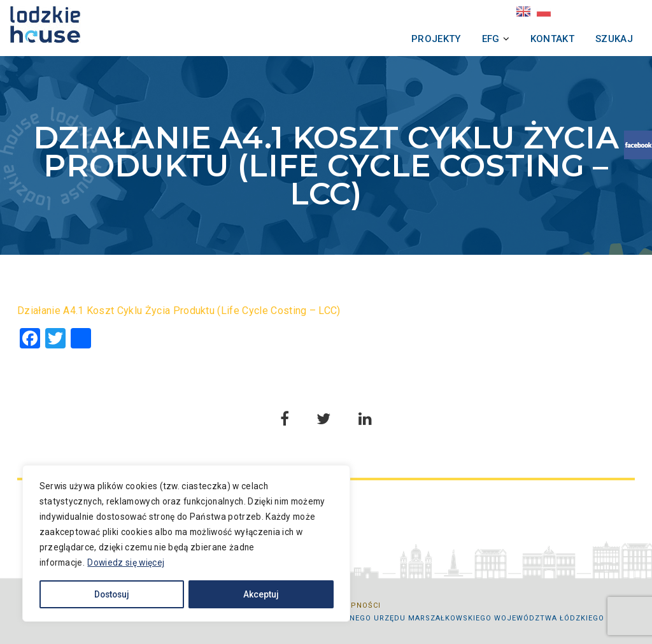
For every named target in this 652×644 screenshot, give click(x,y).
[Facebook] (30, 340)
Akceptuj (229, 591)
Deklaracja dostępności (326, 605)
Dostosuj (103, 591)
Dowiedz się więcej (133, 559)
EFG (474, 39)
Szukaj (597, 39)
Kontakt (535, 39)
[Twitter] (55, 340)
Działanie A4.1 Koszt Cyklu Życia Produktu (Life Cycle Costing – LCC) (179, 311)
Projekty (419, 39)
